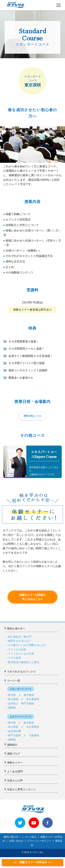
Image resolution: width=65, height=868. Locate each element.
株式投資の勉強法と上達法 (24, 662)
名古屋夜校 (33, 699)
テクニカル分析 (17, 649)
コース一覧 (14, 681)
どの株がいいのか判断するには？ (27, 645)
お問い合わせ (16, 841)
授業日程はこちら (33, 416)
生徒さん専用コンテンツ (21, 789)
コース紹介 (31, 837)
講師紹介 (12, 745)
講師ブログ (14, 754)
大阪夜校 (34, 735)
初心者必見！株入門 (20, 637)
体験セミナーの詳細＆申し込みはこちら (33, 597)
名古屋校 (13, 699)
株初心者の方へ (16, 628)
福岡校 (12, 708)
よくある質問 (15, 771)
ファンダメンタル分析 (21, 654)
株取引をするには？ (20, 641)
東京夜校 (29, 695)
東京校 (12, 695)
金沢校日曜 (14, 731)
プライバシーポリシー (39, 841)
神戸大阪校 (27, 703)
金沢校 (12, 703)
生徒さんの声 (15, 780)
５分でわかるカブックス (21, 672)
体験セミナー (15, 762)
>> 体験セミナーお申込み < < (33, 862)
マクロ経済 (14, 658)
